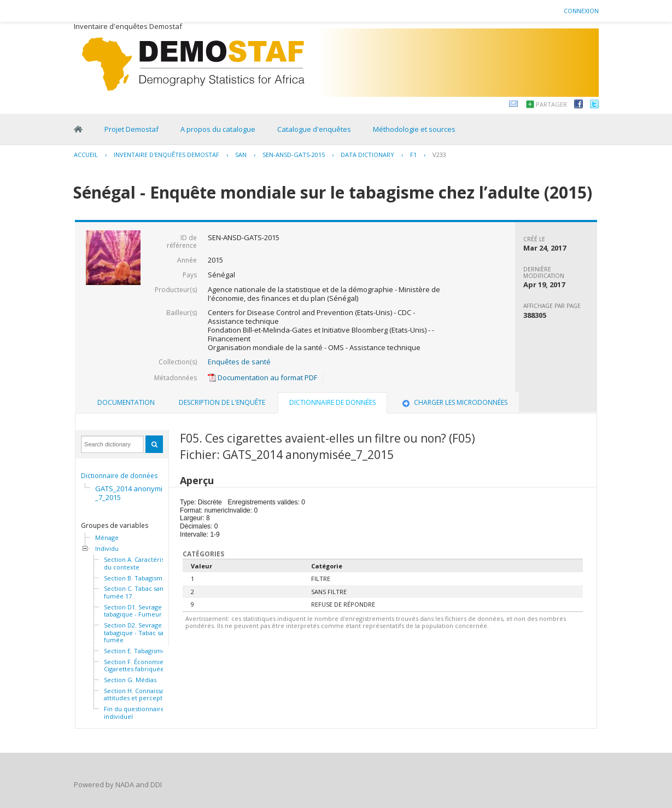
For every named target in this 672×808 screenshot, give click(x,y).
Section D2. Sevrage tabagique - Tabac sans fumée (137, 633)
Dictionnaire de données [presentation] (332, 402)
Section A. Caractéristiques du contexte (143, 563)
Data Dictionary (367, 155)
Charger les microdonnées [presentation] (454, 402)
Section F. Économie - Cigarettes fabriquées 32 (139, 665)
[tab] (126, 403)
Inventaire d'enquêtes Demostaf (166, 155)
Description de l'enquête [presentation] (222, 402)
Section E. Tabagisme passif (144, 651)
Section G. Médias (130, 680)
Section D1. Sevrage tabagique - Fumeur (133, 611)
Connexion (581, 11)
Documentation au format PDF (262, 377)
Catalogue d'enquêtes (314, 129)
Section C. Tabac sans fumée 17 (135, 592)
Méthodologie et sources (414, 129)
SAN (241, 155)
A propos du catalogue (218, 129)
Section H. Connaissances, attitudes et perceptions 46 (143, 694)
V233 (439, 155)
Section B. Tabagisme (135, 578)
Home (78, 129)
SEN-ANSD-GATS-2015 (294, 155)
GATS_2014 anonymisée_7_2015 (135, 493)
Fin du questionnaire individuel (134, 713)
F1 (413, 155)
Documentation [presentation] (126, 402)
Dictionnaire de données (119, 476)
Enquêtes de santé (239, 362)
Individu (107, 549)
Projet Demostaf (132, 129)
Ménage (107, 538)
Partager (551, 104)
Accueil (86, 155)
